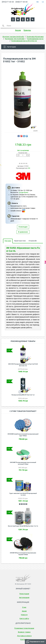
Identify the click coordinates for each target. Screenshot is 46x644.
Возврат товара (24, 632)
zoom (37, 131)
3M (29, 168)
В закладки (23, 227)
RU (38, 2)
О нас (24, 607)
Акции (18, 30)
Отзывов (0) (33, 241)
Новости (24, 615)
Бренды (27, 30)
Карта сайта (24, 618)
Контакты (24, 639)
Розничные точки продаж (24, 628)
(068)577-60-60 (21, 2)
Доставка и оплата (24, 636)
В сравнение (23, 232)
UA (43, 2)
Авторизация (24, 597)
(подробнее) (24, 192)
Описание (8, 241)
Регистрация (24, 594)
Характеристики (20, 241)
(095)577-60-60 (8, 2)
